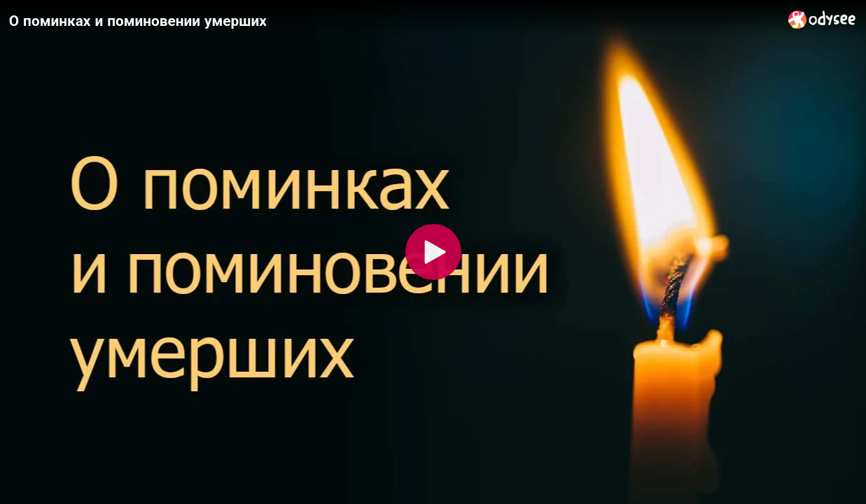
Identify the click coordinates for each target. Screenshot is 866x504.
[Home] (822, 19)
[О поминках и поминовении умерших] (393, 20)
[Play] (433, 252)
